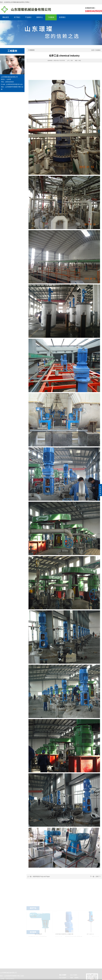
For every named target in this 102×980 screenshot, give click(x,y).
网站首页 (6, 17)
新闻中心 (40, 17)
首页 (93, 50)
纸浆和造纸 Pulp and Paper (41, 876)
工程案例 (51, 17)
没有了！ (98, 876)
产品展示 (28, 17)
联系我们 (62, 17)
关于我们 (17, 17)
